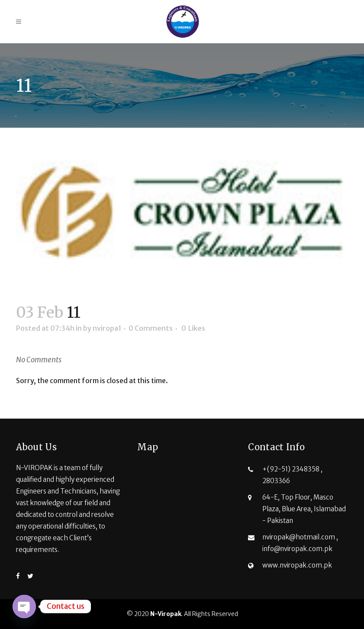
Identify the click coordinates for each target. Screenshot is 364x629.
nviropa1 (107, 328)
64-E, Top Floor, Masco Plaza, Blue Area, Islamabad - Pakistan (304, 509)
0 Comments (151, 328)
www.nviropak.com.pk (297, 565)
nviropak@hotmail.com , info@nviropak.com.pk (300, 543)
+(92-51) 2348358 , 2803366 (292, 475)
